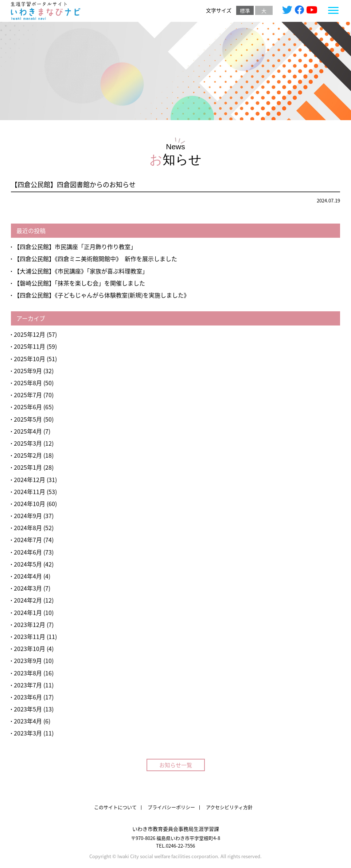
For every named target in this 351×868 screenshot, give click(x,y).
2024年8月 (28, 528)
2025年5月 (28, 419)
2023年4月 (28, 721)
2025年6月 (28, 407)
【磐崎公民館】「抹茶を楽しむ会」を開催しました (79, 283)
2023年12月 (30, 624)
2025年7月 (28, 395)
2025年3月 (28, 443)
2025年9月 (28, 371)
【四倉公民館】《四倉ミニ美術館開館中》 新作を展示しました (95, 259)
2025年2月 (28, 455)
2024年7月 (28, 540)
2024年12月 (30, 480)
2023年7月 (28, 685)
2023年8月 (28, 673)
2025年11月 (30, 346)
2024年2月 (28, 600)
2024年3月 (28, 588)
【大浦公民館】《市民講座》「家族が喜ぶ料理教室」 (81, 271)
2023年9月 (28, 660)
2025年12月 (30, 334)
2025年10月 (30, 359)
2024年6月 (28, 552)
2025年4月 (28, 431)
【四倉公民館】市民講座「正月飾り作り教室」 (75, 246)
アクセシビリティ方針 (229, 807)
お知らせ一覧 (176, 765)
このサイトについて (115, 807)
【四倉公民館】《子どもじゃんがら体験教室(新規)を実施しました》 (103, 295)
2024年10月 (30, 504)
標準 (245, 11)
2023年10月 (30, 648)
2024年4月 (28, 576)
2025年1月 (28, 467)
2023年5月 (28, 709)
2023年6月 (28, 697)
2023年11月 (30, 636)
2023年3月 (28, 733)
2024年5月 (28, 564)
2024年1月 (28, 612)
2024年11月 (30, 492)
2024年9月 (28, 516)
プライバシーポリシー (171, 807)
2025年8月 (28, 383)
